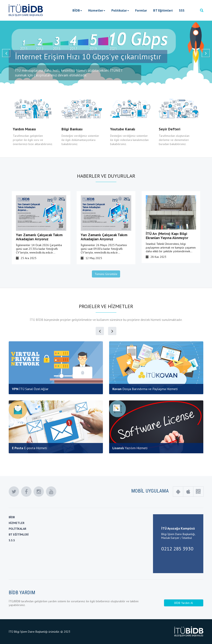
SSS (182, 10)
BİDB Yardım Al (184, 603)
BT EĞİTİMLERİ (19, 534)
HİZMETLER (17, 523)
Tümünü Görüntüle (106, 274)
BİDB (12, 517)
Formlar (141, 10)
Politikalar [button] (120, 10)
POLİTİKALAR (17, 529)
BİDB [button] (77, 10)
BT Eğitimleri (163, 10)
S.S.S (12, 540)
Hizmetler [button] (97, 10)
